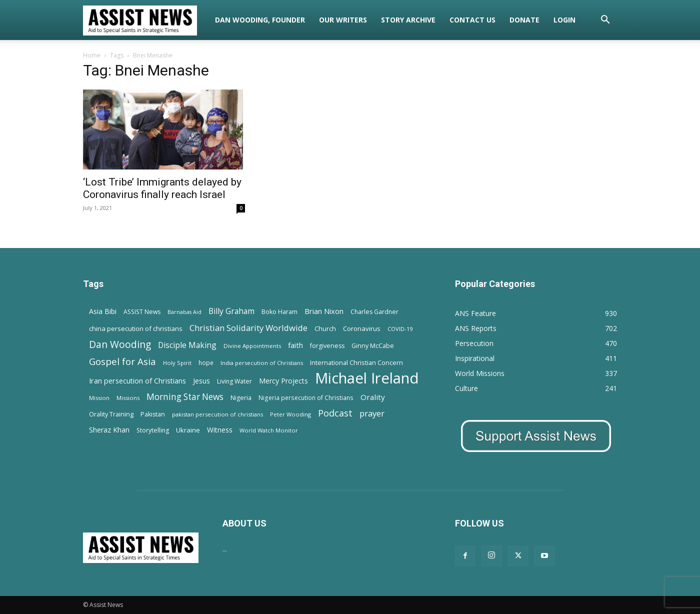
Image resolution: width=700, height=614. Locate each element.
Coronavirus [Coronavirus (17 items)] (362, 328)
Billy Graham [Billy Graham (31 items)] (231, 311)
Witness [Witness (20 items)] (220, 430)
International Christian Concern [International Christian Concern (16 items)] (356, 362)
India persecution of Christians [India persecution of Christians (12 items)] (262, 363)
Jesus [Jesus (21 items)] (201, 381)
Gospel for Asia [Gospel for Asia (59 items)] (122, 361)
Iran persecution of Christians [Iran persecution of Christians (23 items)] (137, 381)
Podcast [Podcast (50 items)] (335, 413)
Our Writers (343, 20)
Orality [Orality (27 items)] (373, 397)
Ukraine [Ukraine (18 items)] (188, 430)
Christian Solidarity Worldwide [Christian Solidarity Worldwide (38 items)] (248, 328)
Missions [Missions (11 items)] (128, 398)
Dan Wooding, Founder (260, 20)
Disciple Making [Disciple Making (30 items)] (187, 345)
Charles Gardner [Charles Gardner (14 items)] (374, 312)
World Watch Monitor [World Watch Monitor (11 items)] (269, 430)
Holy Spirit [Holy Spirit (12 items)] (177, 363)
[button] (605, 21)
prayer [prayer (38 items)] (372, 413)
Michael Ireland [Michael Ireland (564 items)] (367, 378)
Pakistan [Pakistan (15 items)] (153, 414)
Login (564, 20)
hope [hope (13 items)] (206, 362)
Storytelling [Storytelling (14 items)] (153, 430)
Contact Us (472, 20)
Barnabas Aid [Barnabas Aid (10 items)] (184, 312)
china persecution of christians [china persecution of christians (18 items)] (136, 328)
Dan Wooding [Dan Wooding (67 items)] (120, 344)
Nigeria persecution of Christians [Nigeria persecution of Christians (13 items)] (306, 397)
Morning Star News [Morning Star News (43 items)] (185, 397)
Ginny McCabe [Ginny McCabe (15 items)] (373, 346)
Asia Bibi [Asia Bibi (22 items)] (103, 311)
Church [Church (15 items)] (325, 329)
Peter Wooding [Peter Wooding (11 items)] (290, 414)
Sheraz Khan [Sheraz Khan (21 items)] (109, 430)
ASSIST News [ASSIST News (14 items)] (142, 312)
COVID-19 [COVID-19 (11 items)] (400, 329)
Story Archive (408, 20)
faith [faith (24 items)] (295, 345)
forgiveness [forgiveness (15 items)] (327, 346)
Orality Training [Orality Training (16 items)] (111, 414)
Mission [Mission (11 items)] (99, 398)
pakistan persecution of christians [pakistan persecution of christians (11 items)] (217, 414)
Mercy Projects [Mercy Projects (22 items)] (283, 381)
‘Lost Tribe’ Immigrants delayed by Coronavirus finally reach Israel (162, 188)
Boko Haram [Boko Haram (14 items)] (279, 312)
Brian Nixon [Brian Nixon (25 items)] (324, 311)
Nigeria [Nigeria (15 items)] (241, 398)
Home (92, 55)
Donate (524, 20)
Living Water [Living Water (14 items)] (234, 381)
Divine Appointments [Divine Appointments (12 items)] (252, 346)
